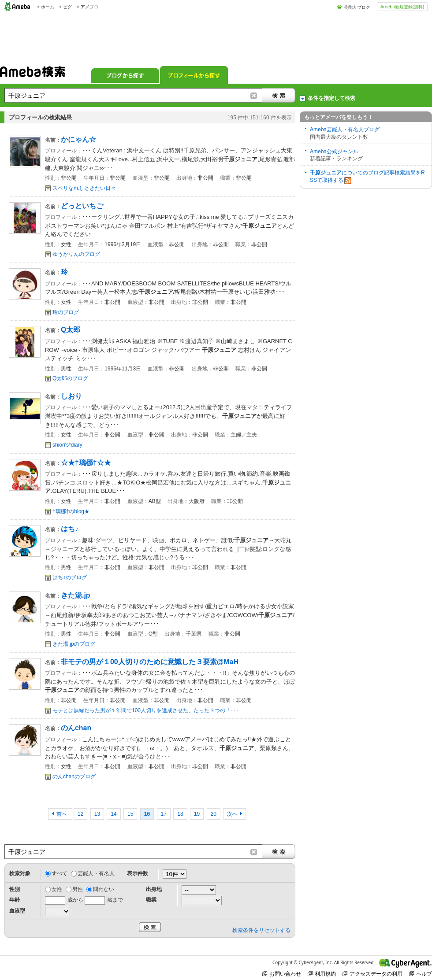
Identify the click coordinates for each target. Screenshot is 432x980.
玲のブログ (66, 312)
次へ (232, 814)
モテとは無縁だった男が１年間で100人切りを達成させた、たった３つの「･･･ (145, 710)
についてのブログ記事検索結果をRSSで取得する (367, 177)
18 (180, 814)
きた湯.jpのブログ (74, 644)
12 (80, 814)
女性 (57, 889)
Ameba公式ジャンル (334, 152)
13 (97, 814)
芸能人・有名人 (96, 873)
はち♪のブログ (70, 577)
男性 (78, 889)
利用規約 (322, 974)
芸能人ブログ (357, 7)
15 (130, 814)
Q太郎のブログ (70, 378)
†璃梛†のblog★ (71, 511)
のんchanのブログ (74, 777)
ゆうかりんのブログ (76, 254)
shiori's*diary (67, 445)
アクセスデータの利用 (372, 974)
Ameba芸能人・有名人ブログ (345, 129)
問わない (104, 889)
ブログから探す (125, 75)
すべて (60, 873)
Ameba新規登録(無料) (402, 7)
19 (197, 814)
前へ (62, 814)
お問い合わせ (282, 974)
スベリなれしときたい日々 (84, 188)
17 (164, 814)
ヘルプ (421, 974)
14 (114, 814)
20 (214, 814)
